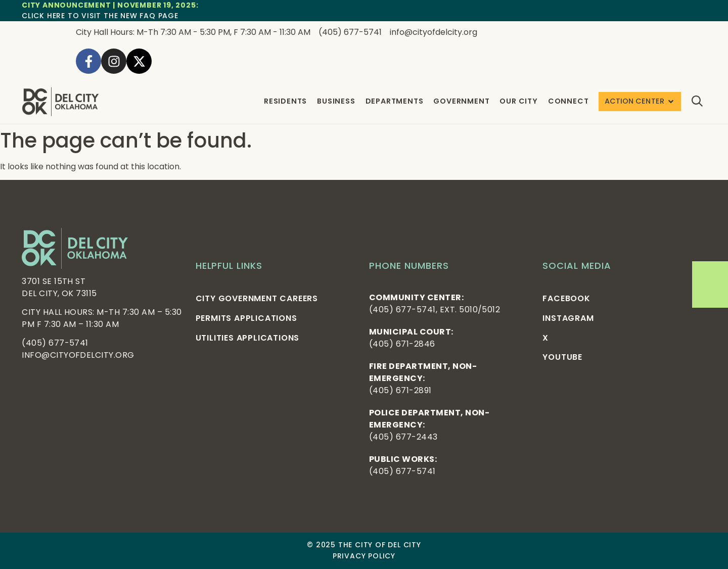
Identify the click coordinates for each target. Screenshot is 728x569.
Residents (285, 101)
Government (461, 101)
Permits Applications (246, 318)
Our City (518, 101)
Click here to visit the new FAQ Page (100, 16)
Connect (568, 101)
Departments (394, 101)
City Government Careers (257, 298)
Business (336, 101)
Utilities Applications (248, 338)
